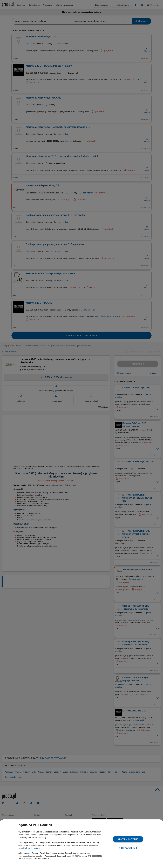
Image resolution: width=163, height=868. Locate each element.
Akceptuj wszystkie (128, 839)
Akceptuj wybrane (128, 848)
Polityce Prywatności (32, 848)
